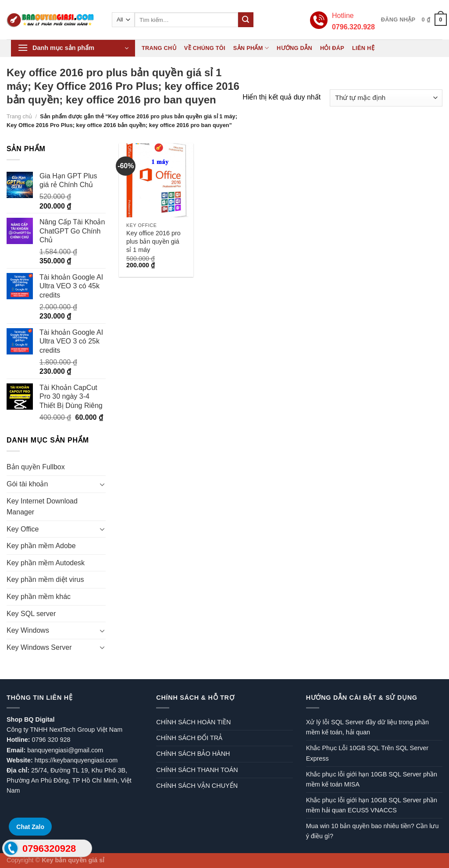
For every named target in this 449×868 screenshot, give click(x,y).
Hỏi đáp (332, 48)
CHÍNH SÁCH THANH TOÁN (197, 770)
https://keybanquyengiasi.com (76, 760)
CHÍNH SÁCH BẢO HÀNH (193, 754)
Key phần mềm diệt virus (45, 579)
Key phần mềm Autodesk (46, 563)
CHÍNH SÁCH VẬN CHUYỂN (197, 786)
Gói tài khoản (27, 484)
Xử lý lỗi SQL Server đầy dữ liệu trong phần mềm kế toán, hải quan (367, 727)
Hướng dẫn (294, 48)
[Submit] (246, 20)
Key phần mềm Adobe (41, 546)
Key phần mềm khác (39, 597)
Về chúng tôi (205, 48)
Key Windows (28, 630)
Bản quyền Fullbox (36, 467)
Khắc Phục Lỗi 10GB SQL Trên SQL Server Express (367, 753)
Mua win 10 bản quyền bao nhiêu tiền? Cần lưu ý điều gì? (372, 831)
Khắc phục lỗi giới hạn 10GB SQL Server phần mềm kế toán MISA (372, 779)
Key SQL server (31, 614)
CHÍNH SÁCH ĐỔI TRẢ (189, 738)
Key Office (23, 529)
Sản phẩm (251, 48)
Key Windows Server (39, 647)
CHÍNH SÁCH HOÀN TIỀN (193, 722)
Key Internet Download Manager (42, 507)
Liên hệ (363, 48)
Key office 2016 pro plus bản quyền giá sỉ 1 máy (153, 241)
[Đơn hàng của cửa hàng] (386, 98)
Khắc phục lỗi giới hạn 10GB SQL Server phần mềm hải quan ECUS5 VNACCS (372, 805)
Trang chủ (159, 48)
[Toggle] (102, 484)
